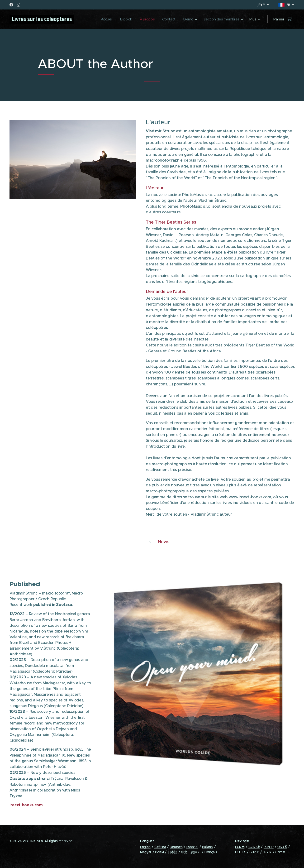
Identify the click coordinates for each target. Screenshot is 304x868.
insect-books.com (26, 805)
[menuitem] (103, 19)
